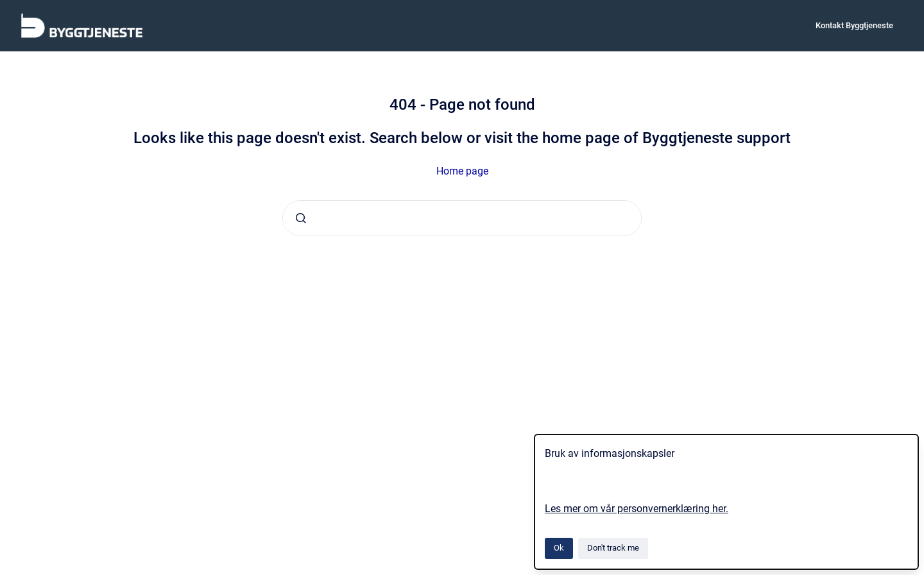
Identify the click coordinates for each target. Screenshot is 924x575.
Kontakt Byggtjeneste (854, 25)
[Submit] (301, 218)
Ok (559, 548)
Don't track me (613, 548)
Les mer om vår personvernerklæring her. (637, 509)
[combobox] (462, 218)
